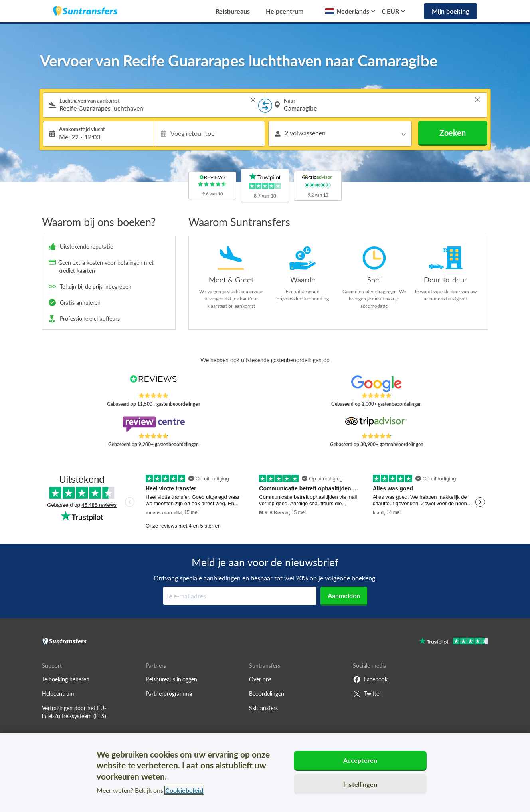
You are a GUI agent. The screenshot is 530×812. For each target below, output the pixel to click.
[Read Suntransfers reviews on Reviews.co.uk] (153, 384)
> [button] (253, 100)
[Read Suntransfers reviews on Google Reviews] (377, 384)
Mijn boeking (450, 11)
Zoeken (453, 133)
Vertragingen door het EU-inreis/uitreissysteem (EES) (74, 712)
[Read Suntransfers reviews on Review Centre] (153, 424)
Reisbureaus (233, 11)
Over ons (260, 679)
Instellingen (360, 784)
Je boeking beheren (66, 679)
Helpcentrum (285, 11)
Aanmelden (344, 595)
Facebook (370, 679)
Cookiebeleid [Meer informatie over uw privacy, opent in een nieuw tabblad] (184, 790)
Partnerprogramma (169, 694)
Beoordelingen (267, 694)
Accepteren (360, 760)
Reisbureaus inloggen (171, 679)
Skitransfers (263, 708)
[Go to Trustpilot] (454, 642)
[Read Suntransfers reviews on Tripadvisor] (377, 424)
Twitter (367, 694)
